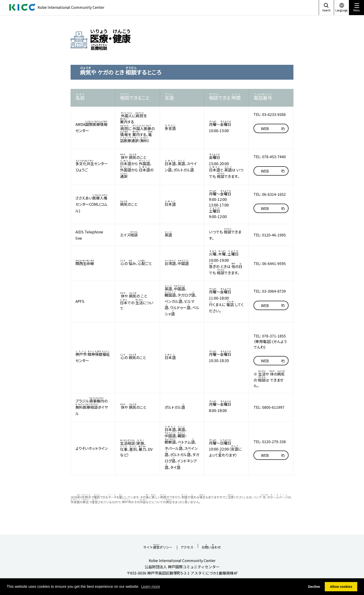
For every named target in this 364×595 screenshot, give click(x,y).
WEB (265, 128)
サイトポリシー (158, 546)
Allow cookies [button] (341, 587)
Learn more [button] (150, 587)
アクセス (187, 548)
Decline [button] (314, 587)
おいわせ (211, 546)
